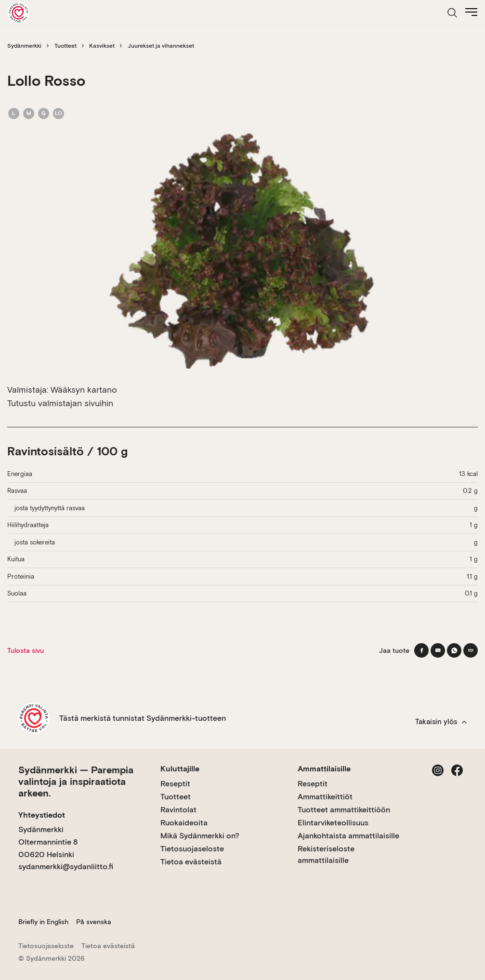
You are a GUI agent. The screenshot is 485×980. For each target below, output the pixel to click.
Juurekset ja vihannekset (161, 46)
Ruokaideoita (184, 823)
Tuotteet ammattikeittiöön (344, 810)
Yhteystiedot (42, 815)
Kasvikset (102, 46)
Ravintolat (178, 810)
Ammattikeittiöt (325, 797)
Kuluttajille (180, 769)
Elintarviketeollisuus (333, 823)
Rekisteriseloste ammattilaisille (326, 854)
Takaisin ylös (441, 722)
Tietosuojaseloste (192, 849)
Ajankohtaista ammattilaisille (348, 836)
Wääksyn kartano (84, 390)
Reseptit (175, 784)
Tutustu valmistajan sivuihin (60, 403)
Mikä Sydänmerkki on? (200, 836)
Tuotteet (66, 46)
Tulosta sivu (26, 650)
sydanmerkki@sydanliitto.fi (66, 867)
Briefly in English (43, 922)
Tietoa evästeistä (191, 862)
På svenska (94, 922)
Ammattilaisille (324, 769)
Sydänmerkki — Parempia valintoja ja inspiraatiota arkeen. (76, 781)
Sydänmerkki (24, 46)
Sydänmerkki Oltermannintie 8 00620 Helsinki (48, 842)
